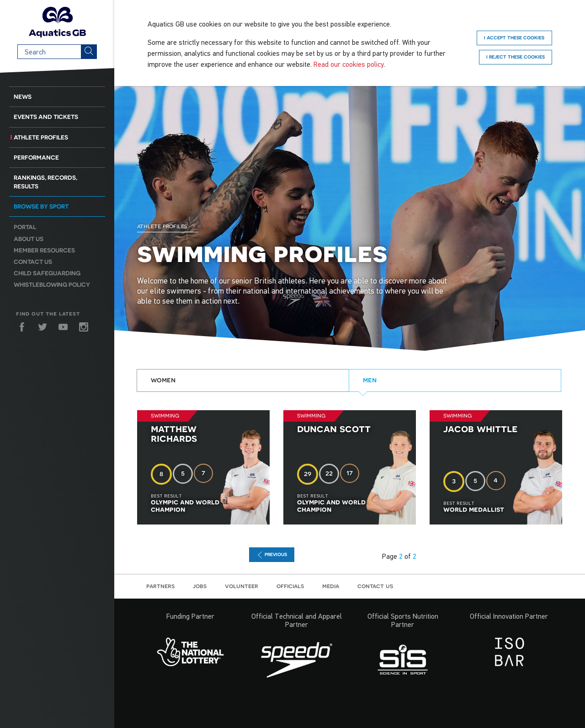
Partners (160, 586)
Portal (25, 227)
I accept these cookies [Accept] (514, 37)
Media (331, 586)
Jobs (200, 586)
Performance (36, 158)
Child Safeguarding (47, 273)
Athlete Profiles (41, 137)
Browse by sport (41, 206)
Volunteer (242, 586)
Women (163, 380)
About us (29, 239)
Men (370, 380)
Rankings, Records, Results (45, 182)
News (23, 97)
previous (272, 555)
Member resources (44, 250)
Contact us (33, 262)
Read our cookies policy (349, 64)
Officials (290, 586)
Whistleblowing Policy (52, 285)
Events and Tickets (46, 117)
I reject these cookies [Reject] (516, 57)
